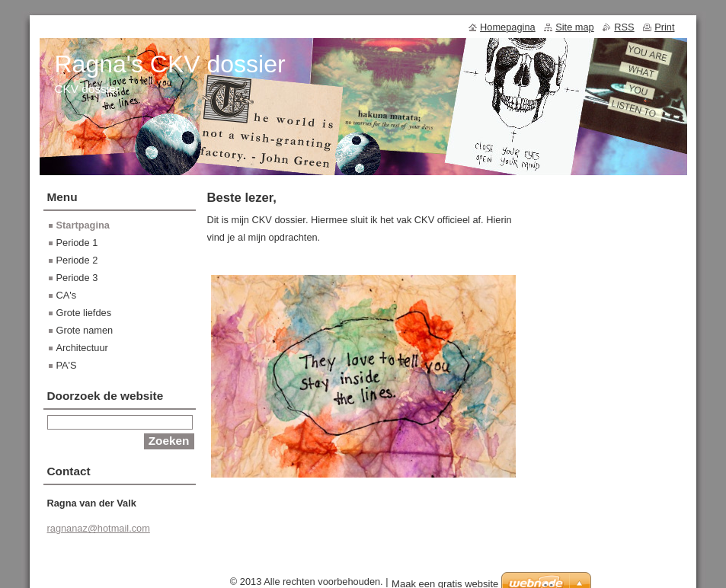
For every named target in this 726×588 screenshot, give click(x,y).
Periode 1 (77, 243)
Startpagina (83, 225)
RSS (624, 27)
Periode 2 (77, 260)
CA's (67, 295)
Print (664, 27)
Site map (575, 27)
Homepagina (508, 27)
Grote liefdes (84, 313)
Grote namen (85, 330)
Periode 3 (77, 278)
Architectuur (82, 348)
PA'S (67, 365)
